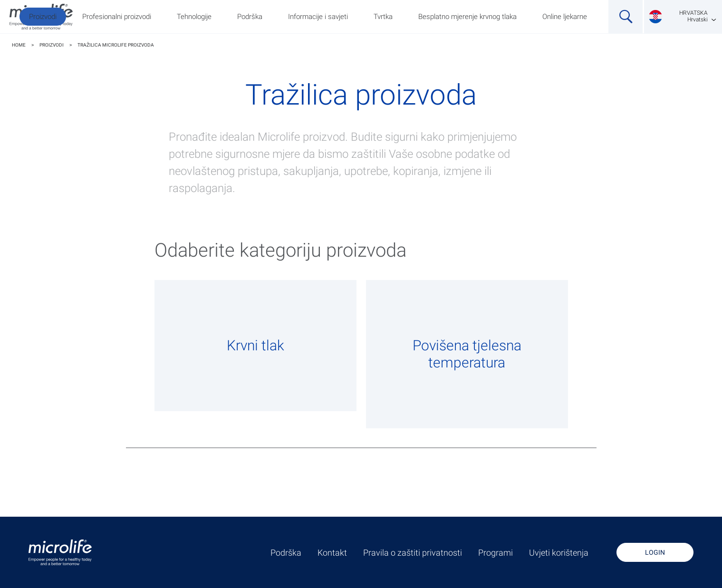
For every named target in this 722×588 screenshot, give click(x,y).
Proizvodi (43, 17)
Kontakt (332, 553)
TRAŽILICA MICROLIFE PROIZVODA (116, 45)
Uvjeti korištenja (559, 553)
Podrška (250, 17)
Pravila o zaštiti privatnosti (413, 553)
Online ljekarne (565, 17)
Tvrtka (383, 17)
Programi (496, 553)
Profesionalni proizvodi (117, 17)
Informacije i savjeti (318, 17)
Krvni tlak (255, 345)
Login (655, 552)
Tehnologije (194, 17)
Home (19, 45)
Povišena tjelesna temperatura (467, 354)
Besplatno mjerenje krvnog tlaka (467, 17)
